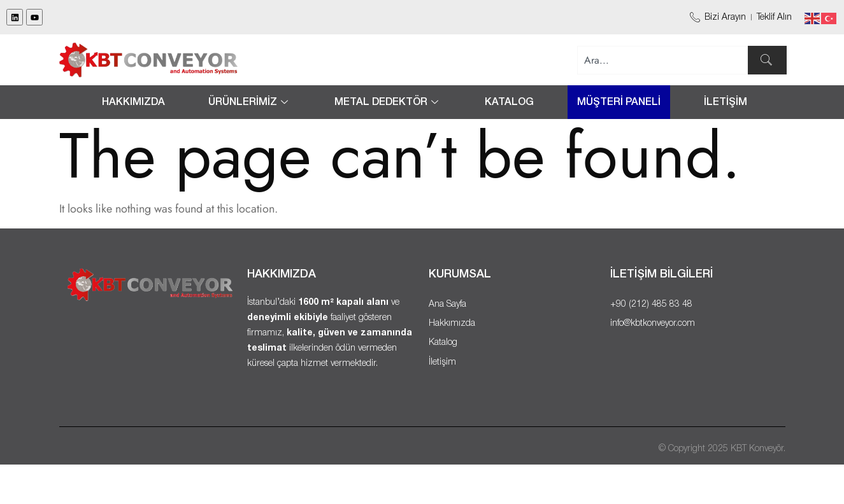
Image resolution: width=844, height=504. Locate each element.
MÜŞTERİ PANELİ (619, 102)
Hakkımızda (133, 102)
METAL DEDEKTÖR (388, 102)
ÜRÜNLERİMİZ (250, 102)
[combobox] (662, 60)
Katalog (509, 102)
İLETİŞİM (726, 102)
